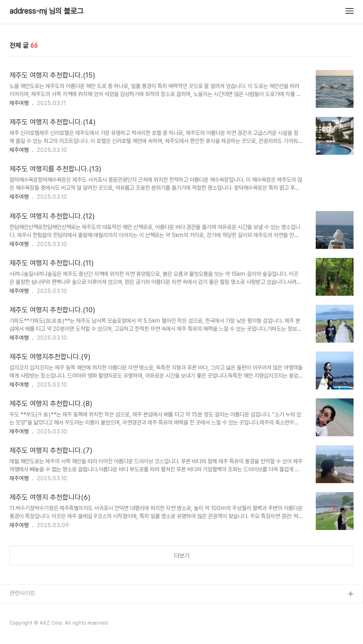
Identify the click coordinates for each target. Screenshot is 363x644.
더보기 (182, 556)
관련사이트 (22, 593)
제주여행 (19, 103)
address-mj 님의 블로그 (47, 11)
